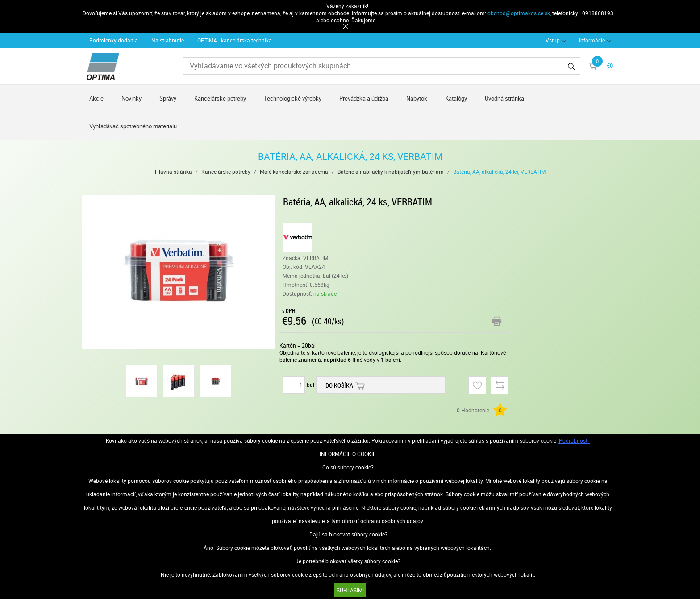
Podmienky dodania (114, 40)
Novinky (131, 98)
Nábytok (417, 98)
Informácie (592, 40)
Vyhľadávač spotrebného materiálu (133, 126)
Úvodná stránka (504, 98)
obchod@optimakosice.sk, (519, 13)
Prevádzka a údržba (364, 98)
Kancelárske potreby (220, 98)
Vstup (553, 40)
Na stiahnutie (168, 40)
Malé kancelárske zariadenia (294, 172)
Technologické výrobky (293, 98)
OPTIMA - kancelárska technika (235, 40)
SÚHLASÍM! (350, 590)
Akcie (96, 98)
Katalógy (456, 98)
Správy (168, 98)
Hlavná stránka (173, 172)
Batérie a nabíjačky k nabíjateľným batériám (391, 172)
